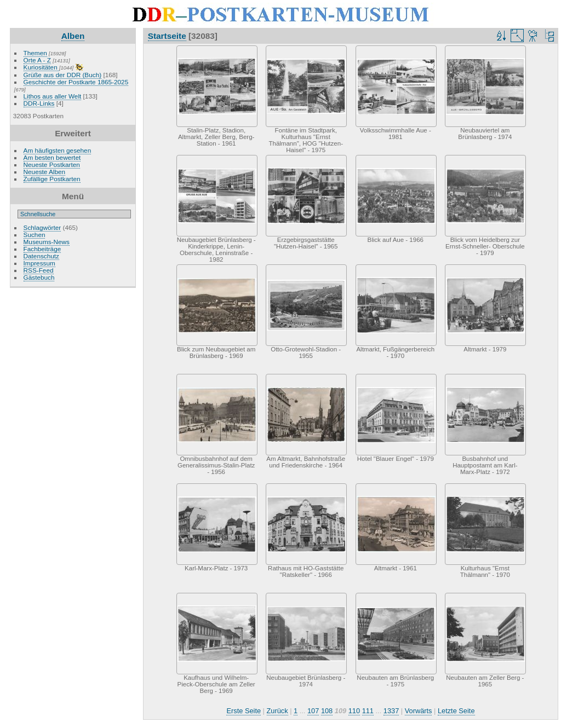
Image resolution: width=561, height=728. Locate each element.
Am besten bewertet (52, 157)
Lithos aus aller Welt (53, 96)
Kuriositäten (41, 67)
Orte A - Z (37, 60)
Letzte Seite (456, 711)
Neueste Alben (45, 172)
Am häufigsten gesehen (58, 150)
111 (368, 711)
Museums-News (47, 242)
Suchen (35, 235)
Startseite (167, 36)
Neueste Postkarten (52, 164)
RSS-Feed (39, 270)
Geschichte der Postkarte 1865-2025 (76, 82)
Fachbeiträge (42, 249)
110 (354, 711)
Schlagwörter (42, 227)
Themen (35, 53)
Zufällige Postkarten (52, 179)
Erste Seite (244, 711)
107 (313, 711)
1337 (391, 711)
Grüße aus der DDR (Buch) (63, 75)
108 (327, 711)
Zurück (277, 711)
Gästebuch (39, 277)
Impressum (39, 263)
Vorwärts (419, 711)
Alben (73, 36)
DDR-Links (39, 103)
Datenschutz (41, 256)
